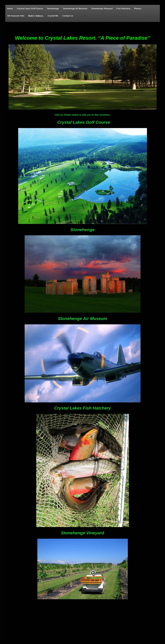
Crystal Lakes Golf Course (30, 8)
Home (10, 8)
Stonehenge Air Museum (75, 8)
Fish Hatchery (123, 8)
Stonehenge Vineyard (102, 8)
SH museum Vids (16, 16)
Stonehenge (53, 8)
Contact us (68, 16)
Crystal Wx (53, 16)
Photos (138, 8)
